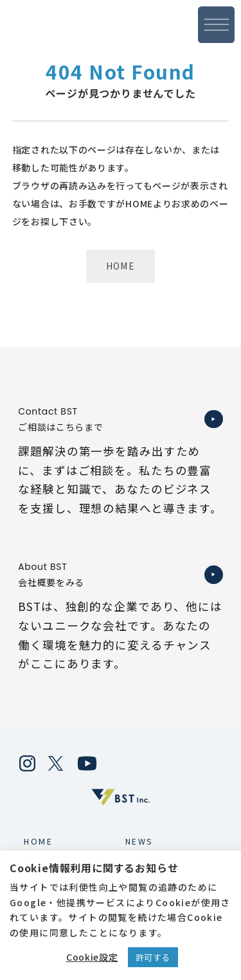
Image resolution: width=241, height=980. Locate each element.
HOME (121, 266)
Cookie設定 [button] (92, 957)
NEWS (139, 841)
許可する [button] (153, 957)
